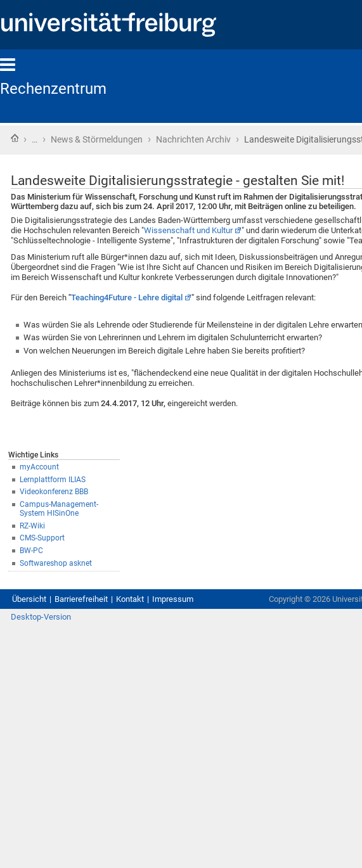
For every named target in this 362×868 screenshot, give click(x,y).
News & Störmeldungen (97, 139)
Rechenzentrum (53, 89)
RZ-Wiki (32, 526)
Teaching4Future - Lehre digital (127, 297)
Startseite (15, 138)
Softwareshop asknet (56, 563)
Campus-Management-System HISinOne (59, 509)
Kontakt (130, 599)
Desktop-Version (41, 617)
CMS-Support (42, 538)
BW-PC (31, 551)
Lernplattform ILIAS (53, 480)
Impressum (173, 599)
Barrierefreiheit (81, 599)
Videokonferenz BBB (54, 492)
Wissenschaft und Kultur (188, 230)
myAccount (39, 467)
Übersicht (29, 599)
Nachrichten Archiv (193, 139)
